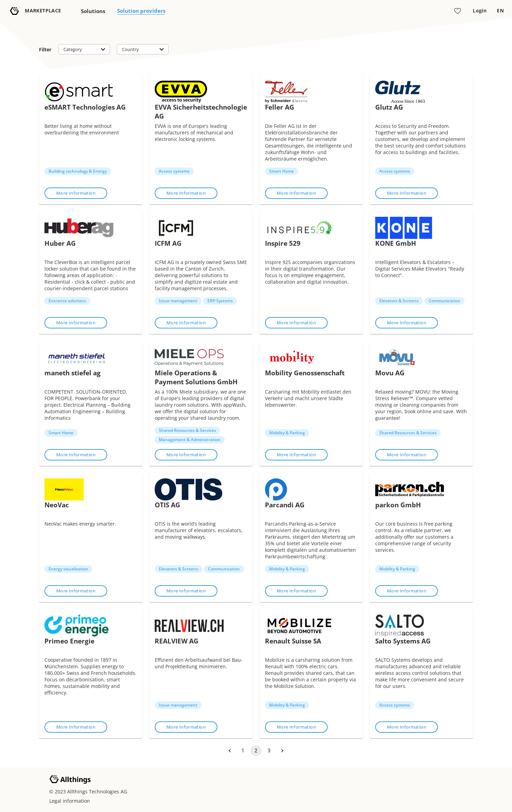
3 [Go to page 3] (269, 751)
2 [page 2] (256, 751)
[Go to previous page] (230, 751)
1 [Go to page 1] (243, 751)
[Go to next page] (282, 751)
